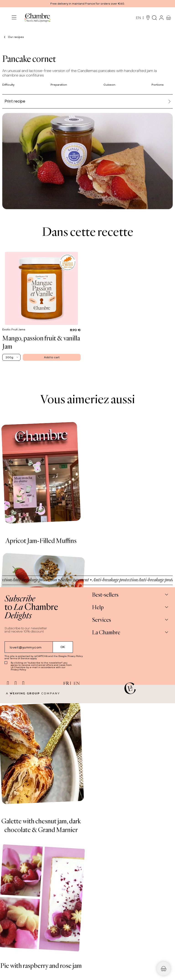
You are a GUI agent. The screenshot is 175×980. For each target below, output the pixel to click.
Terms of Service (20, 658)
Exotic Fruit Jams (14, 329)
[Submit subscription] (63, 647)
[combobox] (11, 357)
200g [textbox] (9, 357)
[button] (87, 4)
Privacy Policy (75, 656)
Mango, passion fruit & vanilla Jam (41, 342)
